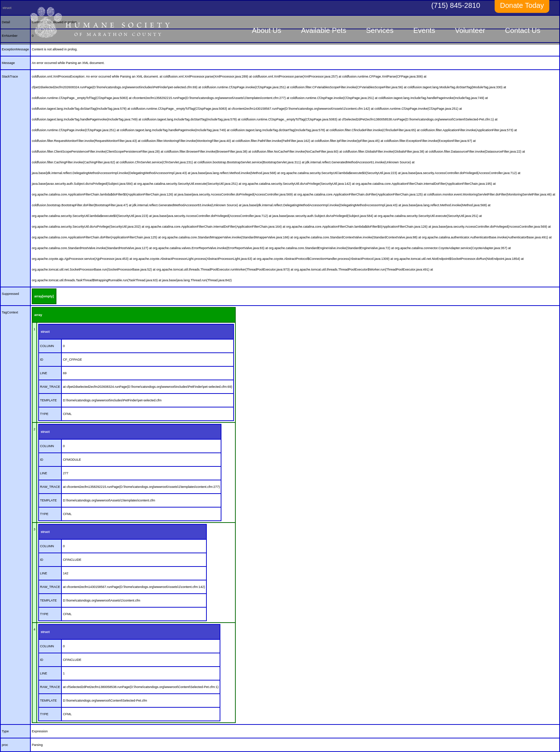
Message (8, 63)
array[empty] (44, 296)
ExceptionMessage (15, 49)
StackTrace (10, 76)
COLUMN (47, 346)
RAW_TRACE (50, 387)
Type (5, 731)
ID (42, 360)
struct (45, 332)
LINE (44, 373)
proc (5, 745)
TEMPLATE (48, 400)
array (38, 315)
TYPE (44, 414)
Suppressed (10, 294)
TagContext (10, 312)
